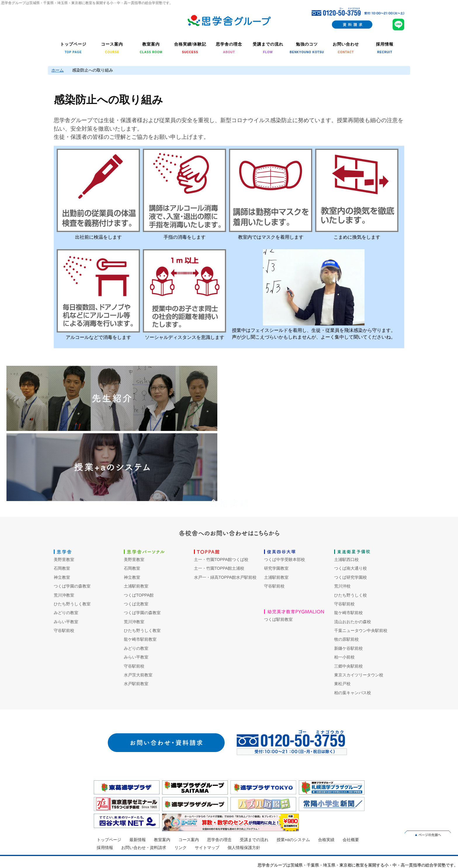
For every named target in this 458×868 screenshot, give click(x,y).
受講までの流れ (254, 840)
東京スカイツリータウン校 (359, 675)
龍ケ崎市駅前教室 (140, 639)
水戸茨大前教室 (138, 675)
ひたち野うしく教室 (72, 604)
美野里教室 (64, 559)
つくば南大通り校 (351, 568)
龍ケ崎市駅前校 (348, 613)
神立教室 (62, 577)
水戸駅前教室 (136, 684)
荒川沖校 (342, 586)
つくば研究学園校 (351, 577)
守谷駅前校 (64, 630)
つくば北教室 (136, 604)
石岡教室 (62, 568)
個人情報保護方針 (244, 848)
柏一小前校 (344, 657)
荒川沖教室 (64, 595)
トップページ (109, 840)
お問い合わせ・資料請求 (144, 848)
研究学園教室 (276, 568)
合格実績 (326, 840)
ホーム (58, 70)
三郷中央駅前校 (348, 666)
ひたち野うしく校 (351, 595)
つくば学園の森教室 (72, 586)
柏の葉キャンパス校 (353, 693)
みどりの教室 (66, 613)
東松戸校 (342, 684)
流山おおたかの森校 (353, 622)
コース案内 (189, 840)
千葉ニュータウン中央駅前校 (361, 630)
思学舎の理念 (219, 840)
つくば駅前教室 (278, 619)
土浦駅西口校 (346, 559)
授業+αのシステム (293, 840)
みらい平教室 (66, 622)
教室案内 (162, 840)
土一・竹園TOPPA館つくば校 (221, 559)
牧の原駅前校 (346, 639)
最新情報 (138, 840)
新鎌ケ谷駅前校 (348, 648)
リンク (181, 848)
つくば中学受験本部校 (284, 559)
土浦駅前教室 (136, 586)
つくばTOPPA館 (139, 595)
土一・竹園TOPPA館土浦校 (219, 568)
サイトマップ (207, 848)
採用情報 (105, 848)
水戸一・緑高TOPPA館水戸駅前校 (225, 577)
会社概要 (351, 840)
